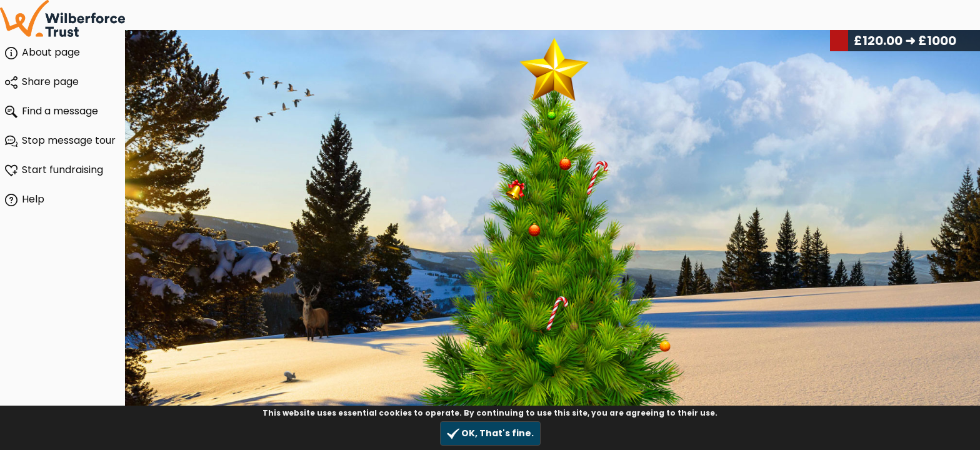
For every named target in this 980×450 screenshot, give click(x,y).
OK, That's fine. (490, 433)
